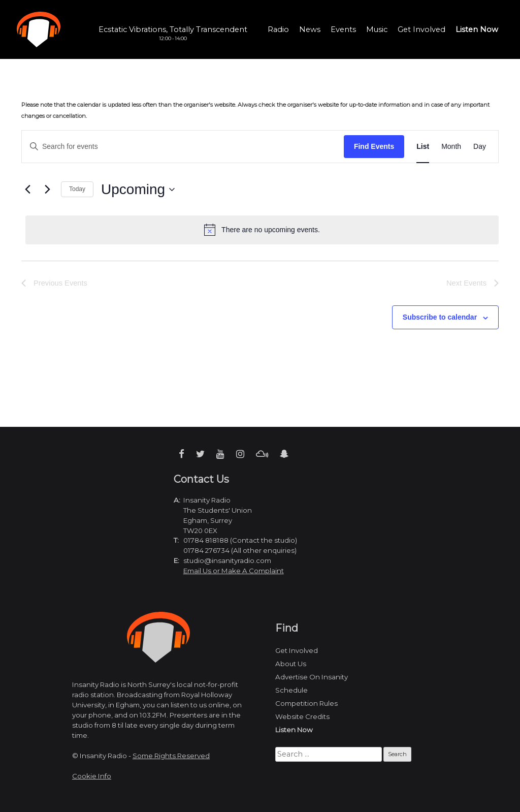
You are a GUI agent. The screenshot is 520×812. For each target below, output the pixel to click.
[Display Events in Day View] (480, 147)
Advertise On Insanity (312, 677)
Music (377, 29)
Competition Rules (306, 703)
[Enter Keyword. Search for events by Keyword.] (183, 147)
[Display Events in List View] (423, 147)
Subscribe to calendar (440, 317)
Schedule (291, 690)
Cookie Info (92, 776)
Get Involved (421, 29)
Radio (278, 29)
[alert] (262, 230)
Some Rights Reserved (171, 756)
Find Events (374, 146)
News (310, 29)
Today (77, 189)
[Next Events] (47, 190)
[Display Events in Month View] (451, 147)
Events (343, 29)
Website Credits (302, 716)
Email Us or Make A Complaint (234, 571)
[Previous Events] (27, 190)
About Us (291, 664)
